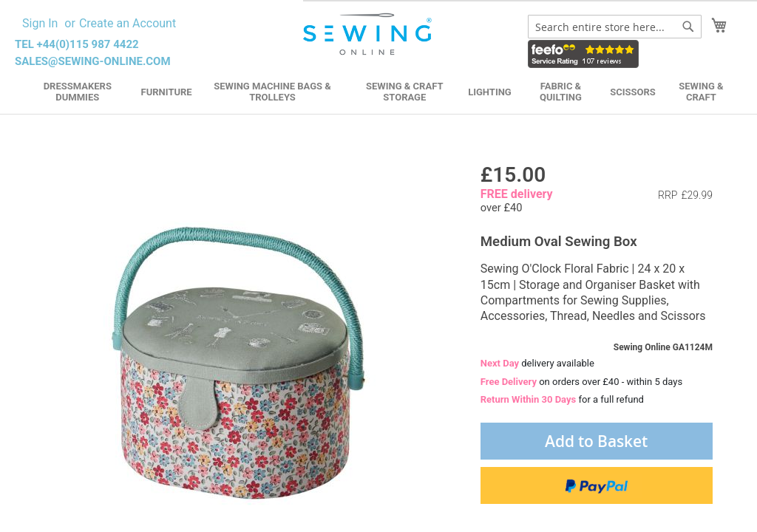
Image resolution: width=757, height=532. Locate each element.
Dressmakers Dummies (78, 92)
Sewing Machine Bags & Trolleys (272, 92)
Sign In (40, 23)
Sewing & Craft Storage (404, 92)
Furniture (167, 92)
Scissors (633, 92)
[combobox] (615, 27)
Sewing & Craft (701, 92)
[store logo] (369, 34)
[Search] (688, 27)
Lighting (490, 92)
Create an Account (128, 23)
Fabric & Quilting (561, 92)
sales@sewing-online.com (93, 61)
